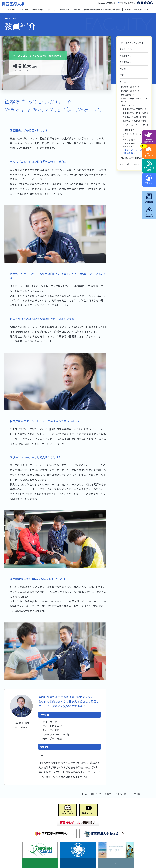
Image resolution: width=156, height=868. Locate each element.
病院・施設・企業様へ (127, 3)
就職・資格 (65, 9)
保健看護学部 (126, 56)
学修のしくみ (126, 49)
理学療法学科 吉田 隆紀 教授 (134, 109)
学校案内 (11, 9)
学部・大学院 (38, 9)
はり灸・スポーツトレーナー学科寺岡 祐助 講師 (136, 137)
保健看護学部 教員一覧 (131, 87)
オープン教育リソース (129, 164)
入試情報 (24, 9)
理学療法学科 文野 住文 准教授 (135, 113)
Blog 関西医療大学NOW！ (132, 158)
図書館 (77, 9)
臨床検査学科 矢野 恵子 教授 (134, 121)
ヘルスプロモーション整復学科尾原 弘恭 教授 (136, 145)
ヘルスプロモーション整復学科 (58, 754)
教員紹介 (124, 82)
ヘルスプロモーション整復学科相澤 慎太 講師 (136, 152)
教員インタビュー (128, 105)
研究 (122, 75)
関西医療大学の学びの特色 (131, 43)
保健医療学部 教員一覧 (131, 91)
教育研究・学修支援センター (137, 9)
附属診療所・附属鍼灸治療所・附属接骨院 (102, 9)
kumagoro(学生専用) (106, 3)
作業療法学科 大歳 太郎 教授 (134, 117)
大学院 (123, 69)
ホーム (84, 794)
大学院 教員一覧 (128, 95)
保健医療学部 (126, 62)
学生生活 (52, 9)
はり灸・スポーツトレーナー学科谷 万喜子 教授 (136, 127)
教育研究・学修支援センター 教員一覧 (134, 100)
